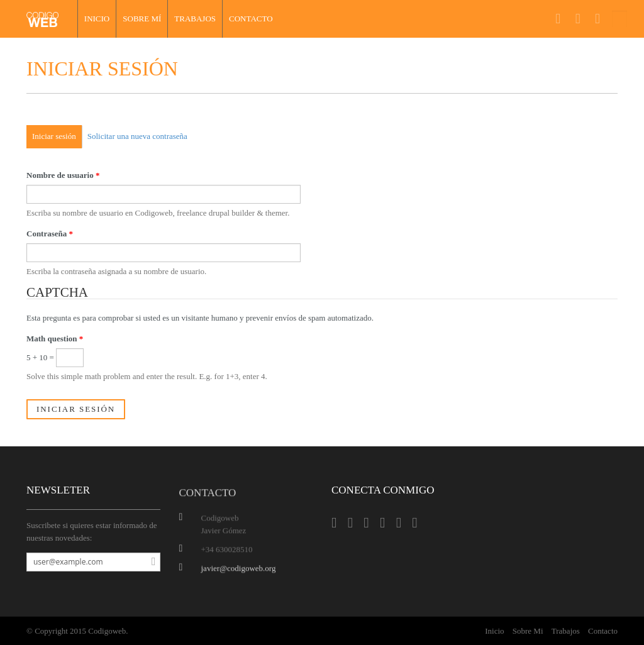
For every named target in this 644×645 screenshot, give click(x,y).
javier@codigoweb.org (239, 571)
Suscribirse (150, 562)
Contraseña (50, 234)
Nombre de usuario (63, 175)
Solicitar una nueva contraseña (137, 136)
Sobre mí (142, 19)
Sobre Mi (528, 631)
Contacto (251, 19)
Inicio (97, 19)
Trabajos (195, 19)
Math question (55, 339)
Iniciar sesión (54, 136)
